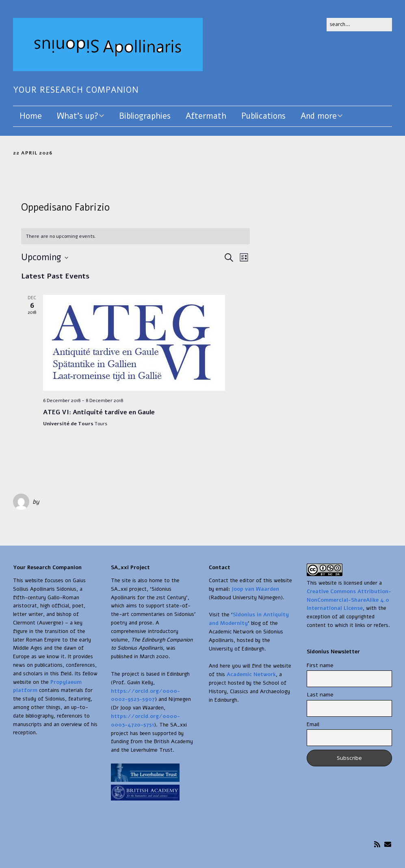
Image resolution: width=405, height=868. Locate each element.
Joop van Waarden (255, 589)
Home (31, 116)
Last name (320, 695)
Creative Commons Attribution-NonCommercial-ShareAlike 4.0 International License (349, 600)
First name (320, 665)
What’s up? (78, 116)
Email (313, 724)
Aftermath (206, 116)
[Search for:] (359, 25)
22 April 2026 (33, 153)
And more (319, 116)
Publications (263, 116)
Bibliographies (145, 116)
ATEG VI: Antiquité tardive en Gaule (99, 412)
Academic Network (251, 674)
